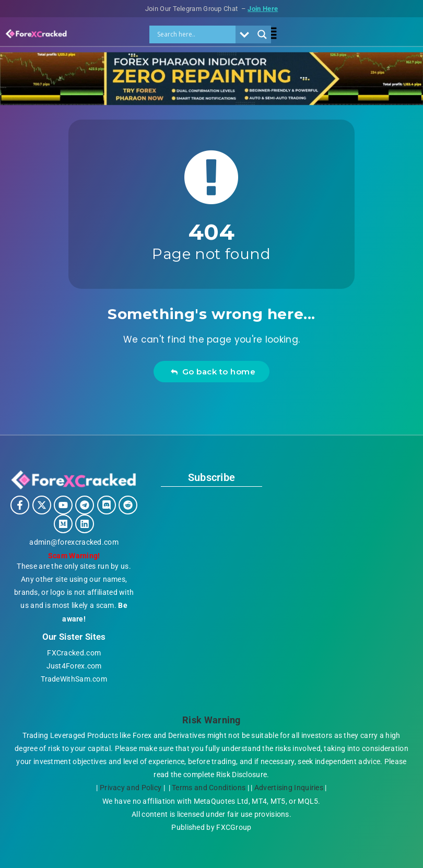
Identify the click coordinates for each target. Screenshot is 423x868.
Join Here (265, 9)
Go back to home (213, 372)
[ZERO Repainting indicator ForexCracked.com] (211, 102)
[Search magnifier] (262, 34)
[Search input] (195, 34)
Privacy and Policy (128, 788)
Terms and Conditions (209, 788)
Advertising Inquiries (291, 788)
